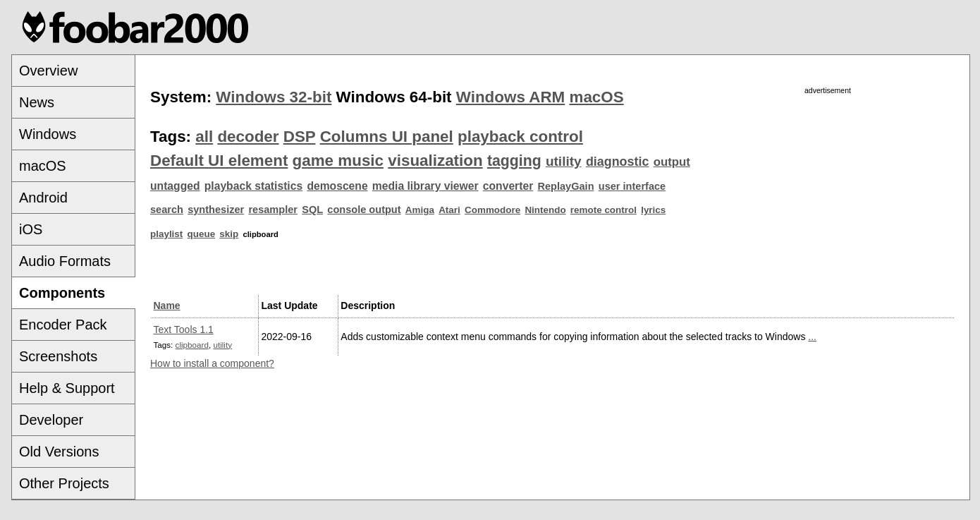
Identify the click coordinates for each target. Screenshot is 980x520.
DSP (300, 137)
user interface (632, 186)
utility (564, 161)
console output (364, 210)
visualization (435, 161)
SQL (312, 210)
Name (167, 306)
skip (229, 234)
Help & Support (67, 388)
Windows (48, 134)
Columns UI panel (387, 137)
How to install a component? (212, 363)
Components (62, 293)
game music (338, 161)
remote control (604, 210)
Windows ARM (510, 97)
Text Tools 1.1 (184, 329)
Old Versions (59, 452)
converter (508, 186)
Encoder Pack (63, 325)
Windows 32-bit (274, 97)
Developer (51, 420)
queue (202, 234)
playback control (520, 137)
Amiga (420, 210)
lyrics (653, 210)
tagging (514, 161)
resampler (273, 210)
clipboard (192, 345)
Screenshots (58, 356)
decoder (248, 137)
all (204, 137)
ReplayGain (565, 186)
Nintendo (545, 210)
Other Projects (64, 483)
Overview (48, 71)
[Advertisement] (828, 195)
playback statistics (253, 186)
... (812, 337)
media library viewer (425, 186)
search (167, 210)
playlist (166, 234)
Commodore (492, 210)
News (37, 102)
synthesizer (216, 210)
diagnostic (618, 162)
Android (43, 198)
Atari (449, 210)
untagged (175, 186)
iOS (31, 229)
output (672, 162)
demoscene (337, 186)
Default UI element (219, 161)
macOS (43, 166)
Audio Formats (65, 261)
